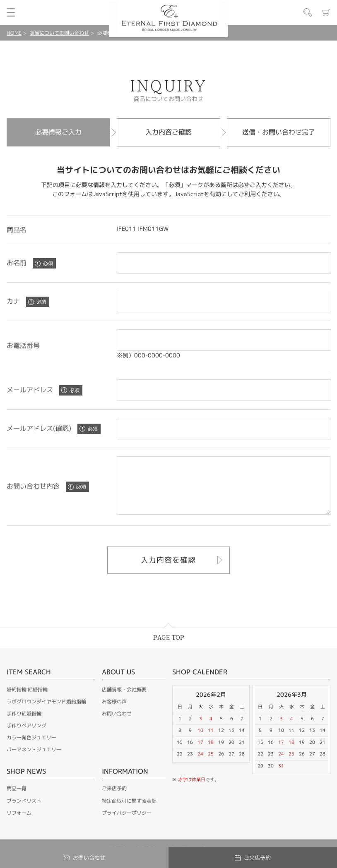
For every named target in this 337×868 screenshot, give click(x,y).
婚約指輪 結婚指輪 (27, 701)
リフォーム (19, 824)
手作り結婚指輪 (24, 725)
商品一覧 (17, 800)
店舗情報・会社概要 (124, 701)
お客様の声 (114, 713)
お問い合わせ (117, 725)
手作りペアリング (26, 737)
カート (326, 12)
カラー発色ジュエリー (31, 749)
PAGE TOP (169, 649)
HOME (14, 33)
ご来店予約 (114, 800)
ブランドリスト (24, 812)
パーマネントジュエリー (34, 761)
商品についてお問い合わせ (59, 33)
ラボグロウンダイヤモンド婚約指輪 (46, 713)
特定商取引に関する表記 (129, 812)
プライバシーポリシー (127, 824)
